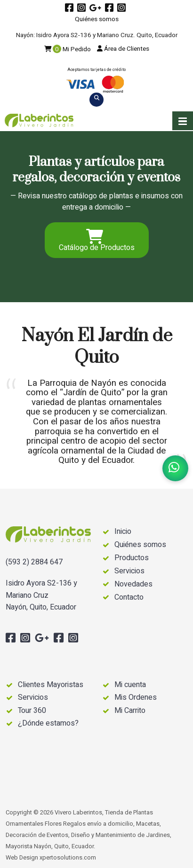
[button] (183, 121)
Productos (132, 558)
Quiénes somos (97, 19)
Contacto (129, 598)
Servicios (129, 571)
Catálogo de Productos (97, 241)
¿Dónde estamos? (48, 723)
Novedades (133, 584)
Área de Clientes (123, 49)
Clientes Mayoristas (51, 685)
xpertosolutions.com (68, 858)
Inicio (123, 532)
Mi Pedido (68, 49)
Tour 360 (32, 711)
